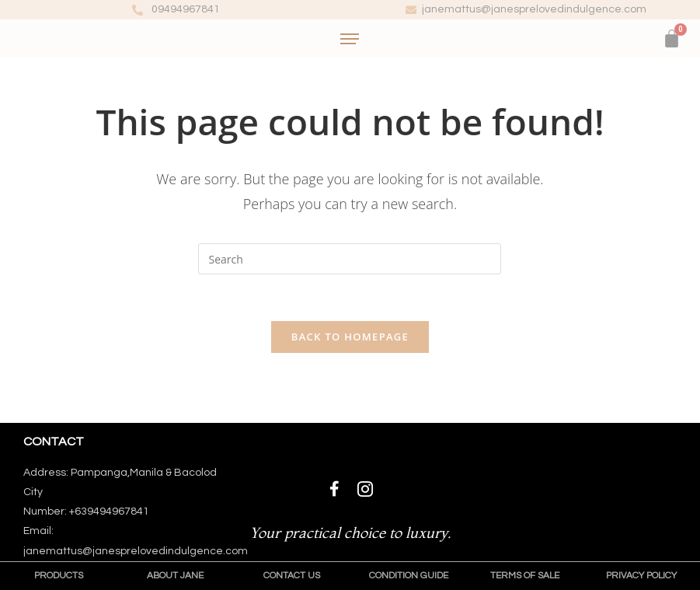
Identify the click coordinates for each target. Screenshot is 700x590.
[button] (59, 576)
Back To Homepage (350, 337)
